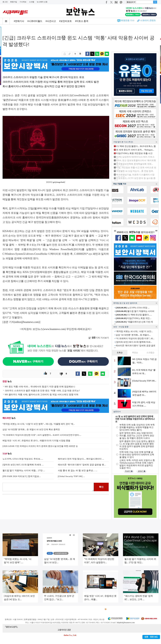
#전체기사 (19, 21)
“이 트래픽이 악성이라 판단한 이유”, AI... (135, 338)
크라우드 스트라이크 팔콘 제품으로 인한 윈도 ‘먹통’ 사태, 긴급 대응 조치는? (42, 391)
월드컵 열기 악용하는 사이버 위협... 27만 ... (24, 471)
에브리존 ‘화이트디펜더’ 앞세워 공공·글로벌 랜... (82, 465)
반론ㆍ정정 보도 (151, 637)
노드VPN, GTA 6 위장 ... (133, 308)
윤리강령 (69, 609)
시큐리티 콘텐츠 (148, 20)
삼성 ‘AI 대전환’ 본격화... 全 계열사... (133, 335)
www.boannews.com (54, 329)
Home (5, 30)
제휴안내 (89, 609)
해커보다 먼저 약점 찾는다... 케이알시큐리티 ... (81, 459)
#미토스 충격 (82, 21)
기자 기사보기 (99, 338)
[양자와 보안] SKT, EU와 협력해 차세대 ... (23, 465)
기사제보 (23, 2)
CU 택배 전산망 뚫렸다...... (134, 315)
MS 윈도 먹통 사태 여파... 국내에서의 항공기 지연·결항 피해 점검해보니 (40, 387)
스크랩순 (151, 353)
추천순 (135, 353)
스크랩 (32, 2)
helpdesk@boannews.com (126, 623)
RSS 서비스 (111, 609)
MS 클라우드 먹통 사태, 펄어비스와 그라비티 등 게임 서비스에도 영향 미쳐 (42, 395)
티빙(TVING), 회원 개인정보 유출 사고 (134, 153)
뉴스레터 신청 (42, 2)
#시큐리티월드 (35, 21)
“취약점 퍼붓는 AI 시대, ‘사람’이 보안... (134, 331)
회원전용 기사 (128, 20)
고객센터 (79, 609)
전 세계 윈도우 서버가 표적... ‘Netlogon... (135, 150)
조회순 (120, 353)
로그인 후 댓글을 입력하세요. (48, 487)
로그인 (5, 2)
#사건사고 (51, 21)
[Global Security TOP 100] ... (71, 476)
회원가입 (14, 2)
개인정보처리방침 (40, 609)
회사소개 (6, 609)
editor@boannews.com (27, 322)
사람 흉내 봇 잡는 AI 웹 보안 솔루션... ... (78, 471)
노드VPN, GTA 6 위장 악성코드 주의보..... (23, 459)
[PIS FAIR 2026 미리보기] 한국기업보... (22, 476)
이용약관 (26, 609)
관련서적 (99, 609)
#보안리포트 (66, 21)
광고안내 (16, 609)
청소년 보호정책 (56, 609)
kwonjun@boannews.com (82, 630)
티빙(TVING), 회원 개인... (133, 318)
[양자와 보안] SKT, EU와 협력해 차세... (134, 342)
